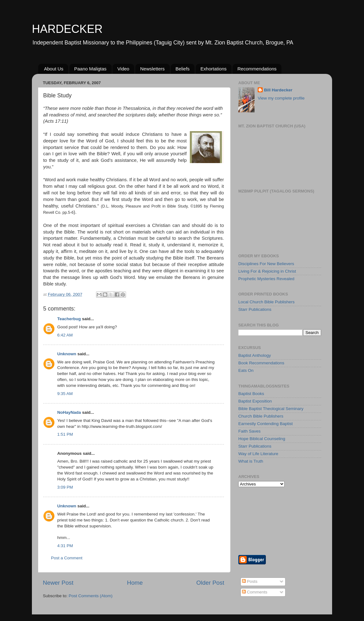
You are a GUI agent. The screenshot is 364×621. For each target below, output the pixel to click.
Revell (49, 213)
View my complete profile (281, 98)
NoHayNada (69, 412)
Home (135, 583)
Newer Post (58, 583)
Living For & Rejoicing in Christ (267, 271)
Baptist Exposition (255, 401)
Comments (255, 592)
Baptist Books (251, 394)
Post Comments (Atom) (91, 596)
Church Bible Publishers (261, 416)
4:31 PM (65, 546)
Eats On (246, 370)
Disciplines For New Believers (266, 264)
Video (123, 69)
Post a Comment (67, 558)
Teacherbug (69, 319)
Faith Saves (249, 431)
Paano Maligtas (90, 69)
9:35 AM (65, 394)
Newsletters (152, 69)
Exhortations (213, 69)
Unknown (67, 354)
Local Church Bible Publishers (266, 302)
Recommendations (257, 69)
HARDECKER (67, 29)
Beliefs (182, 69)
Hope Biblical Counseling (262, 439)
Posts (250, 581)
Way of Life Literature (258, 454)
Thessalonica (136, 108)
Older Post (210, 583)
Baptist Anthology (255, 355)
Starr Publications (255, 309)
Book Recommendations (261, 363)
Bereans (215, 258)
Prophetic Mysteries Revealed (266, 279)
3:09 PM (65, 487)
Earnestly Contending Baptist (265, 424)
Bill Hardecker (278, 90)
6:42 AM (65, 335)
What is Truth (251, 461)
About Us (54, 69)
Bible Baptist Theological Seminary (271, 409)
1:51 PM (65, 434)
